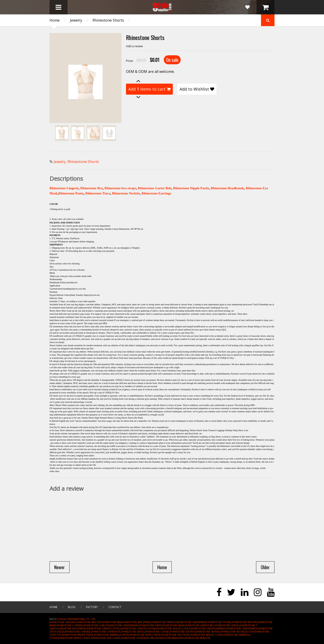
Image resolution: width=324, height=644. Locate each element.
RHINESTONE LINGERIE (62, 622)
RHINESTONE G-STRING (70, 625)
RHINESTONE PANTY (151, 625)
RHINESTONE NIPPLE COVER (74, 638)
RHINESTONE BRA (112, 622)
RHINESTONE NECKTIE (245, 622)
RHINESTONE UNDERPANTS (242, 628)
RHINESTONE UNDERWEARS (123, 625)
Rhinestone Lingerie (64, 188)
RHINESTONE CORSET (157, 632)
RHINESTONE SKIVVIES (208, 632)
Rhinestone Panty (71, 193)
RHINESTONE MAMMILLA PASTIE (112, 635)
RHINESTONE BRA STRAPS (136, 622)
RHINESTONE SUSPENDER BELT (138, 638)
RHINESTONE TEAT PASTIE (176, 635)
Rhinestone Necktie (126, 193)
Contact (115, 607)
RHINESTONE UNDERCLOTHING (139, 628)
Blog (72, 607)
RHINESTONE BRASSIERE (170, 638)
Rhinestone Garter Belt (155, 188)
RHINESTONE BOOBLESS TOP (237, 632)
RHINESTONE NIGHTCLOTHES (174, 628)
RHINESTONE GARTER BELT (200, 625)
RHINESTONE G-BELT (95, 625)
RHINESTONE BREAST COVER (207, 635)
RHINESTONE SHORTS (182, 632)
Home (55, 20)
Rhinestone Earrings (156, 193)
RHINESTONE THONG (219, 622)
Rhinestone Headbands (227, 188)
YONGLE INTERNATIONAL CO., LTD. (77, 619)
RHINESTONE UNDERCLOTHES (103, 628)
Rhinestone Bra (92, 188)
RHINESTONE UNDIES (227, 625)
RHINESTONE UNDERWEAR (192, 622)
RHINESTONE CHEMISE (78, 632)
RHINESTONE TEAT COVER (106, 638)
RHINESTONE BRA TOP (89, 622)
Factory (92, 607)
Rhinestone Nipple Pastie (191, 188)
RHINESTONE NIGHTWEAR (71, 628)
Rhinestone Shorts (108, 20)
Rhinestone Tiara (98, 193)
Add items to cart (149, 89)
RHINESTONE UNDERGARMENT (208, 628)
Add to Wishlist (197, 89)
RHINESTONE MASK (173, 625)
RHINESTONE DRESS (133, 632)
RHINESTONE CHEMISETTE (106, 632)
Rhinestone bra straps (120, 188)
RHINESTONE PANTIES (164, 622)
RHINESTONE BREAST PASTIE (78, 635)
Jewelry (76, 20)
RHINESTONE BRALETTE (197, 638)
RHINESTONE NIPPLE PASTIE (145, 635)
